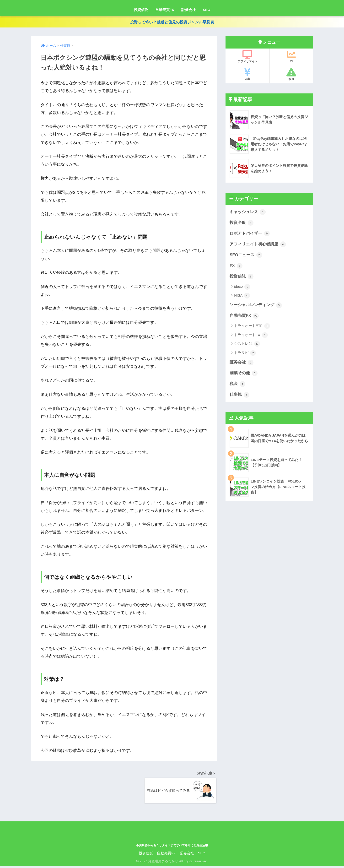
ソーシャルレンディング (256, 306)
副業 (247, 76)
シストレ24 (247, 344)
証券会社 (188, 10)
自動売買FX (165, 10)
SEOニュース (246, 256)
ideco (242, 287)
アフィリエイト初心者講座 (258, 245)
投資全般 (242, 224)
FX (291, 58)
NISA (242, 296)
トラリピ (245, 353)
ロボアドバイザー (250, 234)
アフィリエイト (247, 58)
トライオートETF (252, 327)
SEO (207, 10)
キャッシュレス (248, 213)
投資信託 (141, 10)
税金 (291, 76)
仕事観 (239, 395)
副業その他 (244, 374)
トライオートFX (251, 336)
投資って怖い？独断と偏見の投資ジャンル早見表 (172, 23)
